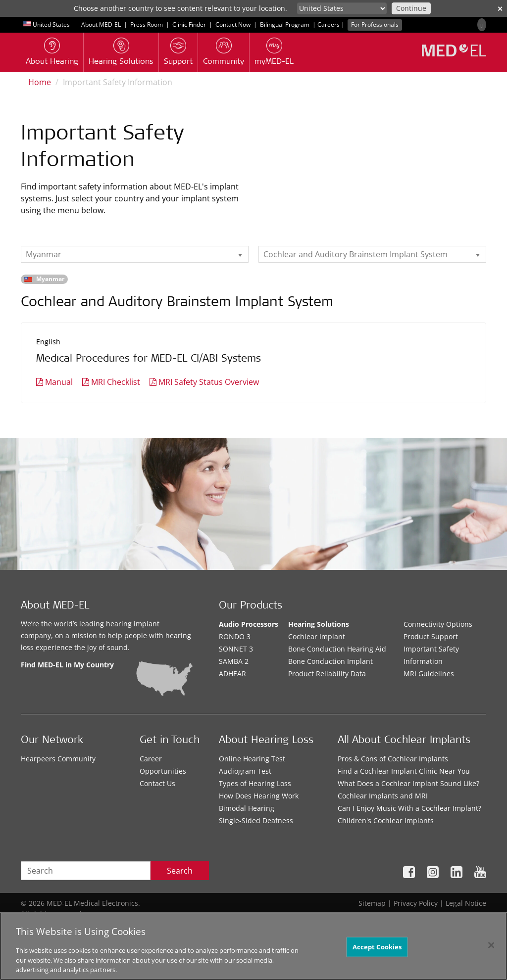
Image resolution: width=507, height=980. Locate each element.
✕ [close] (500, 9)
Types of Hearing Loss (255, 783)
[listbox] (135, 254)
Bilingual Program (285, 24)
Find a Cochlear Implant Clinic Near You (404, 771)
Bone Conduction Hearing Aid (337, 649)
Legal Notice (466, 903)
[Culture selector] (342, 8)
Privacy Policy (416, 903)
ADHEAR (232, 674)
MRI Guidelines (429, 674)
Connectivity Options (438, 624)
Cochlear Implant (317, 636)
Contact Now (233, 24)
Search (180, 871)
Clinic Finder (189, 24)
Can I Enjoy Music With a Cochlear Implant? (409, 808)
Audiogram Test (245, 771)
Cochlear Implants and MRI (383, 796)
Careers (329, 24)
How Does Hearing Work (259, 796)
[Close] (491, 945)
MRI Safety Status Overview (209, 382)
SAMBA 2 (234, 661)
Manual (59, 382)
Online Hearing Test (252, 759)
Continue (411, 8)
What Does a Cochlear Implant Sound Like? (408, 783)
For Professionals (375, 24)
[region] (253, 946)
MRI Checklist (116, 382)
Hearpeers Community (58, 759)
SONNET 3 (236, 649)
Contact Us (157, 783)
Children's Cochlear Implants (386, 820)
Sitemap (372, 903)
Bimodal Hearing (247, 808)
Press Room (147, 24)
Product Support (431, 636)
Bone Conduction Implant (330, 661)
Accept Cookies (377, 946)
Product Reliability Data (327, 674)
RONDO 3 (235, 636)
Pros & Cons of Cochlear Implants (393, 759)
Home (40, 82)
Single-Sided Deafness (256, 820)
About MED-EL (101, 24)
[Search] (482, 25)
